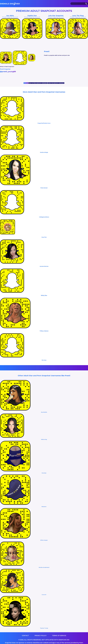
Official (26, 83)
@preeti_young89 (8, 72)
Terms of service (59, 636)
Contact (25, 636)
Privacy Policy (41, 636)
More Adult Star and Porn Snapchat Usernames (44, 92)
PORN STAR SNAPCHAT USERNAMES (56, 83)
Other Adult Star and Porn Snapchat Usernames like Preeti (44, 376)
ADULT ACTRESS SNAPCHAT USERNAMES (38, 83)
